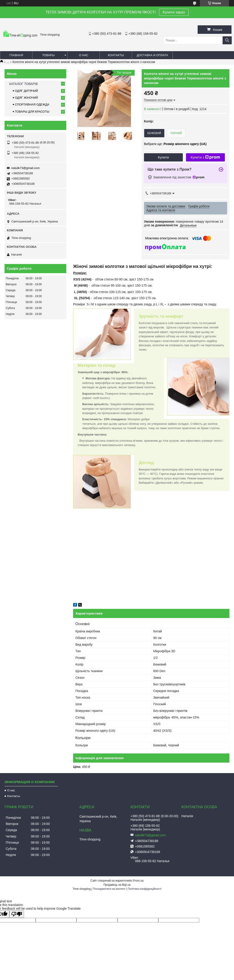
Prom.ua (138, 881)
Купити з (205, 157)
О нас (84, 55)
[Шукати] (227, 40)
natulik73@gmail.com (25, 168)
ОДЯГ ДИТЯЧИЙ (26, 91)
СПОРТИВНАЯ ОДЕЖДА (32, 104)
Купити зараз (174, 12)
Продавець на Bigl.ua (117, 885)
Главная (16, 55)
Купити (163, 157)
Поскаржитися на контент (109, 889)
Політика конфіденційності (145, 889)
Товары (49, 55)
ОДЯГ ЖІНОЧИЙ (26, 98)
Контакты (116, 55)
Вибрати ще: (175, 144)
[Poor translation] (17, 914)
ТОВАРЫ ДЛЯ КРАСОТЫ (32, 112)
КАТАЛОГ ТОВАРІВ (23, 84)
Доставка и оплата (152, 55)
